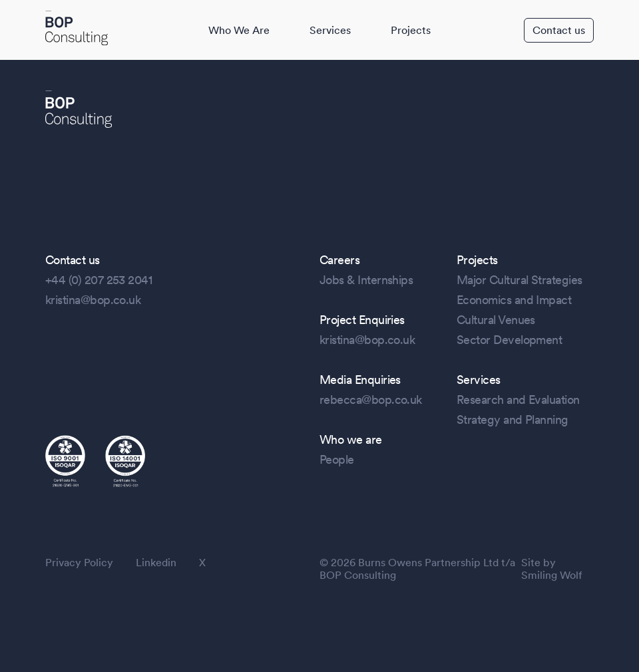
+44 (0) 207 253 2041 (99, 280)
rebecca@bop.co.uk (371, 400)
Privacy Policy (79, 563)
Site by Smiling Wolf (552, 569)
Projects (411, 30)
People (337, 459)
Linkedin (156, 563)
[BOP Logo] (77, 29)
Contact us (559, 30)
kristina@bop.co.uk (93, 300)
